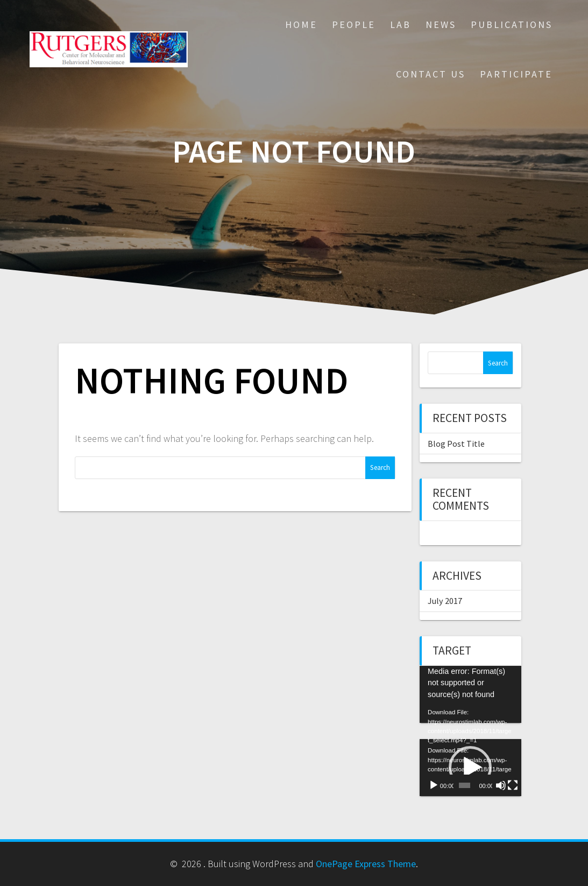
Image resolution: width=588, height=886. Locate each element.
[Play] (434, 785)
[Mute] (501, 785)
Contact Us (431, 74)
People (354, 24)
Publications (512, 24)
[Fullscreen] (513, 785)
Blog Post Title (456, 444)
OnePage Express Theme (366, 864)
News (441, 24)
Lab (401, 24)
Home (301, 24)
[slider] (465, 785)
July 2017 (445, 601)
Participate (516, 74)
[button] (470, 768)
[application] (470, 694)
